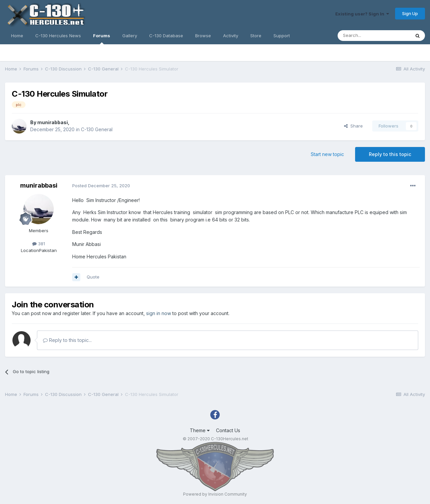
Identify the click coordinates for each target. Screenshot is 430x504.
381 (39, 244)
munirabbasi (53, 122)
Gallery (130, 36)
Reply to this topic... (67, 340)
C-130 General (97, 129)
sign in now (159, 313)
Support (282, 36)
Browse (203, 36)
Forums (102, 39)
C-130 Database (166, 36)
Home (17, 36)
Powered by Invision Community (215, 494)
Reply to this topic (390, 154)
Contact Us (228, 430)
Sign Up (410, 13)
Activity (231, 36)
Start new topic (327, 154)
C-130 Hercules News (58, 36)
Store (256, 36)
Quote (93, 277)
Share (353, 126)
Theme (200, 430)
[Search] (374, 36)
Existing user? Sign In (362, 14)
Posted (101, 186)
